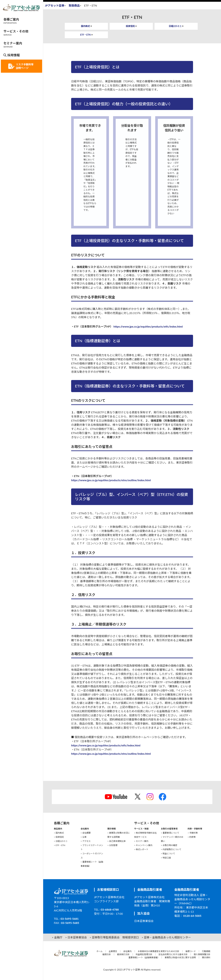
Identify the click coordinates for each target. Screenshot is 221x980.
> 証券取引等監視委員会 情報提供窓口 (114, 937)
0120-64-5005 (192, 916)
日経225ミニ (175, 26)
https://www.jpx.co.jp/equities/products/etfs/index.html (148, 326)
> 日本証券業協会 (76, 937)
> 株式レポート (141, 849)
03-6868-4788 (110, 909)
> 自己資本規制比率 (117, 841)
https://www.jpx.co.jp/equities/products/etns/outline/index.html (111, 480)
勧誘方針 (107, 954)
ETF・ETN (85, 35)
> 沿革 (84, 837)
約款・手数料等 (195, 829)
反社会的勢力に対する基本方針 (173, 954)
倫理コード (191, 951)
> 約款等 (192, 837)
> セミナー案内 (141, 841)
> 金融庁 (57, 937)
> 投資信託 (59, 837)
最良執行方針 (123, 954)
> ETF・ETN (60, 845)
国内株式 (85, 26)
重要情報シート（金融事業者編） (143, 957)
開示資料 (206, 957)
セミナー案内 (13, 45)
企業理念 (113, 951)
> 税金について (168, 854)
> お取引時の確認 (169, 845)
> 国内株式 (59, 833)
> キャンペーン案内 (143, 845)
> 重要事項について (170, 833)
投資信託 (130, 26)
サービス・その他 (16, 33)
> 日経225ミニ (61, 841)
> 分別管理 (112, 845)
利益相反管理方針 (144, 954)
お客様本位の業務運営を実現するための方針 (158, 951)
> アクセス (86, 841)
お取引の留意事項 (169, 829)
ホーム (99, 951)
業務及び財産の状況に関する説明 (180, 957)
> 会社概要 (86, 833)
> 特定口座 (166, 858)
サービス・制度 (141, 829)
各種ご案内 (11, 21)
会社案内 (85, 829)
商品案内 (58, 829)
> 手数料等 (193, 833)
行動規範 (206, 951)
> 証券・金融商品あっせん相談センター (166, 937)
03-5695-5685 (70, 923)
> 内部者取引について (171, 849)
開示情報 (112, 829)
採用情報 (12, 55)
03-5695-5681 (70, 919)
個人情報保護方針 (202, 954)
